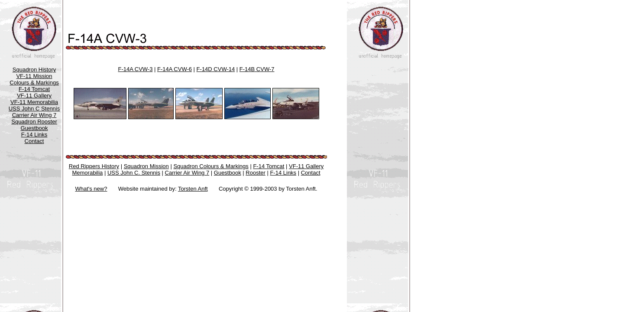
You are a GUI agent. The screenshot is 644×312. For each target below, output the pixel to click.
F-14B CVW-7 (257, 69)
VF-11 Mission (34, 76)
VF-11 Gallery (34, 96)
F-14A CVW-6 (175, 69)
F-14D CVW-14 (216, 69)
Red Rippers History (94, 166)
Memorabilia (87, 173)
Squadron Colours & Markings (211, 166)
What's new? (91, 189)
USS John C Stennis (34, 109)
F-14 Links (34, 135)
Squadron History (34, 70)
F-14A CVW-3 (135, 69)
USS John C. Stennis (134, 173)
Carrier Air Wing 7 (34, 115)
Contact (34, 141)
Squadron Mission (146, 166)
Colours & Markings (34, 83)
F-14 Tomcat (34, 89)
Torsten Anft (193, 189)
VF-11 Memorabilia (34, 102)
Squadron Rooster (34, 122)
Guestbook (34, 128)
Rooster (256, 173)
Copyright (231, 189)
